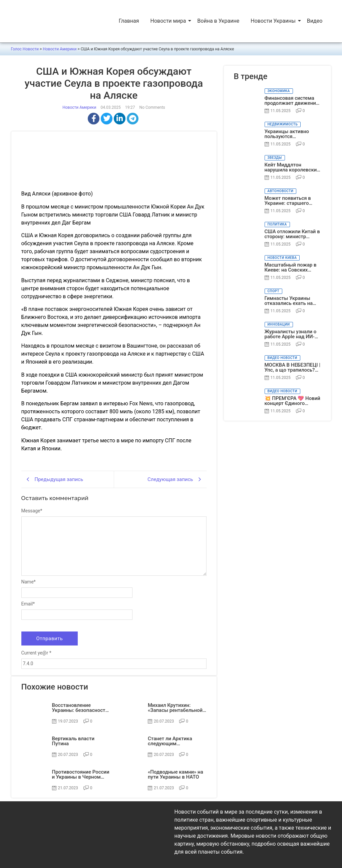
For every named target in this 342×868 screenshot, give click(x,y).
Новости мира (169, 21)
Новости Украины (274, 21)
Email (28, 604)
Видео (315, 21)
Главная (129, 21)
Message (32, 511)
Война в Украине (218, 21)
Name (29, 582)
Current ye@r (36, 653)
